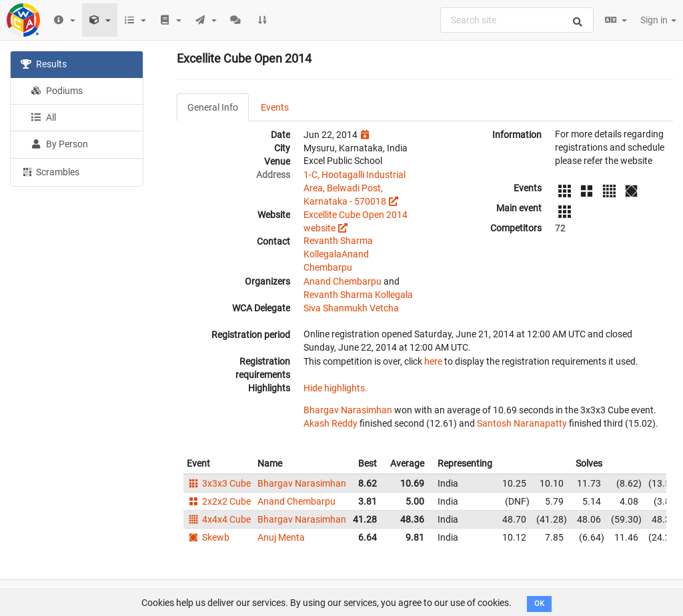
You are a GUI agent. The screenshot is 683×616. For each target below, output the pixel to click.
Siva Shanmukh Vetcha (351, 308)
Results (44, 64)
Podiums (57, 91)
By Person (59, 144)
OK (539, 604)
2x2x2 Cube (219, 501)
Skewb (208, 537)
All (43, 117)
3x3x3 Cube (219, 483)
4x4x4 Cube (219, 519)
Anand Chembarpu (343, 281)
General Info (213, 107)
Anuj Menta (281, 537)
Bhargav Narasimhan (348, 410)
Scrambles (50, 171)
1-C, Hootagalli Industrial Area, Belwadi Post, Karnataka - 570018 (355, 188)
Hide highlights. (335, 388)
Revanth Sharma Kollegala (358, 295)
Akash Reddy (330, 423)
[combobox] (517, 20)
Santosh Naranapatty (522, 423)
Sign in (658, 20)
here (433, 361)
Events (275, 107)
